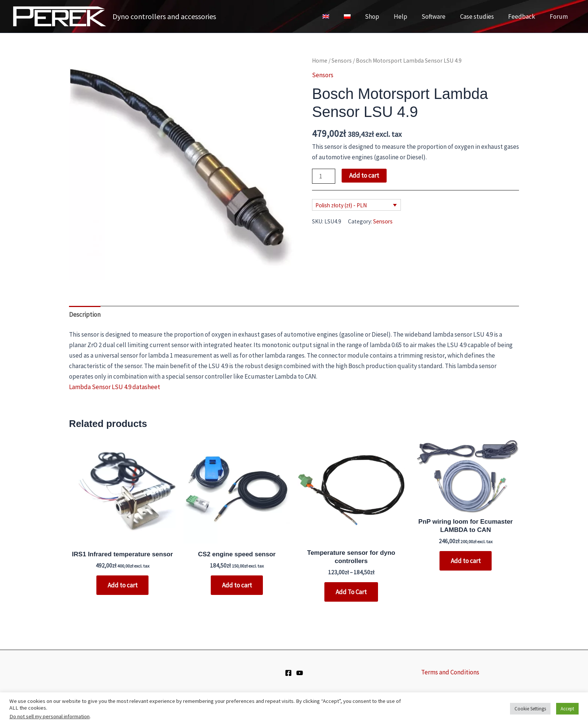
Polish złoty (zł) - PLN (341, 205)
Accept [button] (567, 709)
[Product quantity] (324, 176)
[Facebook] (288, 673)
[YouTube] (300, 673)
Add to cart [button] (123, 585)
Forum (559, 16)
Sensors (342, 61)
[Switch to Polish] (358, 16)
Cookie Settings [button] (530, 709)
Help (408, 16)
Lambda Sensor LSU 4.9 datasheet (115, 387)
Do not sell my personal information (49, 716)
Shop (381, 16)
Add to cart (364, 175)
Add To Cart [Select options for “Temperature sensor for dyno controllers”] (351, 592)
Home (320, 61)
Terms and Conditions (450, 672)
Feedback (524, 16)
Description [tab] (85, 315)
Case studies (481, 16)
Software (439, 16)
